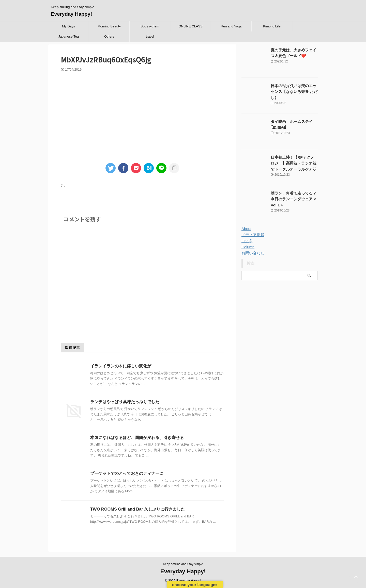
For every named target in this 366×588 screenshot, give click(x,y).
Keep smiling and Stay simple (183, 564)
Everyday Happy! (71, 14)
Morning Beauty (109, 26)
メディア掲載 (252, 235)
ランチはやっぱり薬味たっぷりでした (125, 402)
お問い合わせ (252, 253)
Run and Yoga (231, 26)
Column (248, 247)
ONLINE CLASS (190, 26)
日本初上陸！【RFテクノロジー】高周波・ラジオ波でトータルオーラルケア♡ (294, 163)
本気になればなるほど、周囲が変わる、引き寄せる (137, 438)
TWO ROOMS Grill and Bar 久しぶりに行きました (137, 509)
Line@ (247, 241)
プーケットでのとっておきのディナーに (127, 473)
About (246, 229)
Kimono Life (272, 26)
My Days (68, 26)
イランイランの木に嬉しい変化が (121, 366)
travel (150, 36)
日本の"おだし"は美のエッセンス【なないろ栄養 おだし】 (294, 91)
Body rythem (150, 26)
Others (109, 36)
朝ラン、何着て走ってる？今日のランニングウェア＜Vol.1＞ (294, 199)
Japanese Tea (68, 36)
